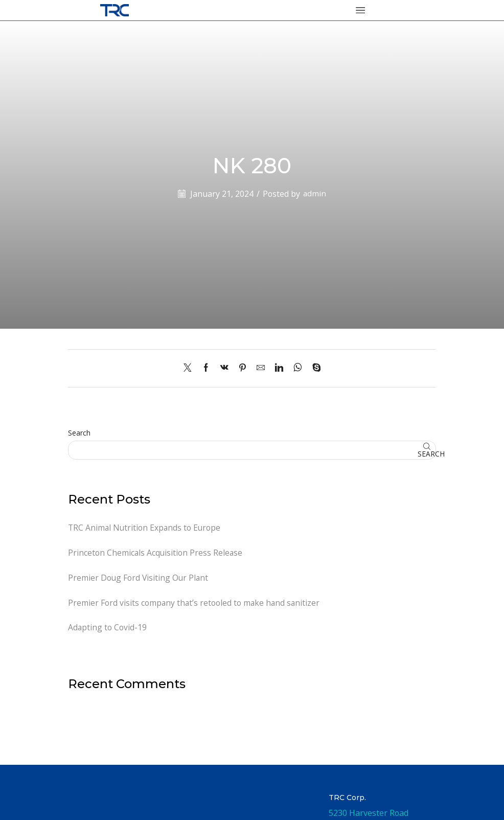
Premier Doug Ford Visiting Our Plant (139, 578)
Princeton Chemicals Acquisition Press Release (156, 553)
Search (79, 433)
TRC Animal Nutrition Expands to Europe (145, 528)
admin (315, 194)
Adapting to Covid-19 (108, 628)
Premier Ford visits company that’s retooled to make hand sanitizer (195, 603)
